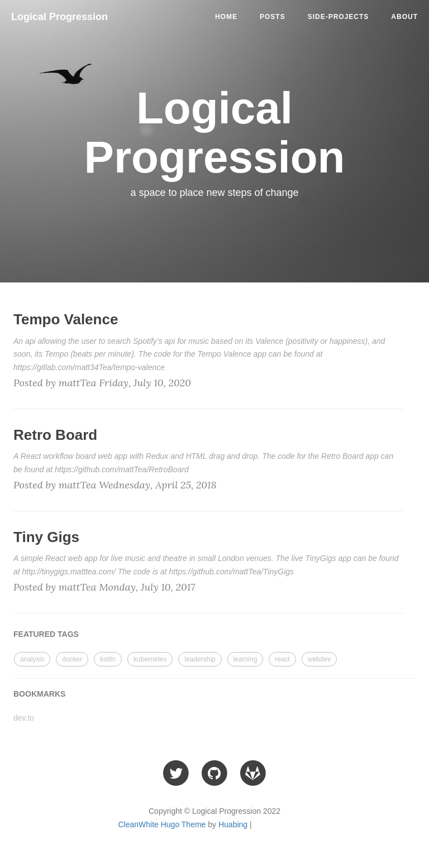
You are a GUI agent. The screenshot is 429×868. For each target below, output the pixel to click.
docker (72, 659)
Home (226, 17)
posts (273, 17)
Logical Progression (59, 17)
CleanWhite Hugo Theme (162, 824)
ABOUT (404, 17)
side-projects (339, 17)
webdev (319, 659)
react (282, 659)
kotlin (108, 659)
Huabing (233, 824)
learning (246, 659)
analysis (32, 659)
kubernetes (150, 659)
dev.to (24, 718)
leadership (200, 659)
